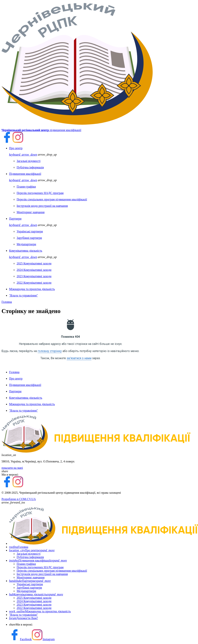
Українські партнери (30, 584)
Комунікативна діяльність (36, 594)
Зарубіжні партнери (29, 588)
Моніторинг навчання (31, 577)
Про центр (32, 550)
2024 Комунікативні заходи (34, 601)
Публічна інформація (30, 557)
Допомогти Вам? (24, 618)
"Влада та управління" (23, 615)
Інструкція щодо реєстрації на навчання (42, 574)
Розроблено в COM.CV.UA (19, 499)
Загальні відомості (29, 554)
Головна (7, 302)
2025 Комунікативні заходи (34, 598)
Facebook (20, 639)
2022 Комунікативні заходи (34, 608)
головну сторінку (50, 351)
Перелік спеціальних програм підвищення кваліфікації (52, 571)
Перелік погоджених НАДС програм (40, 567)
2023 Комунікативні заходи (34, 605)
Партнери (30, 581)
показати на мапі (12, 468)
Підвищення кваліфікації (38, 560)
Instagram (43, 639)
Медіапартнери (26, 591)
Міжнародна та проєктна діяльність (40, 611)
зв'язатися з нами (79, 358)
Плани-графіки (26, 564)
